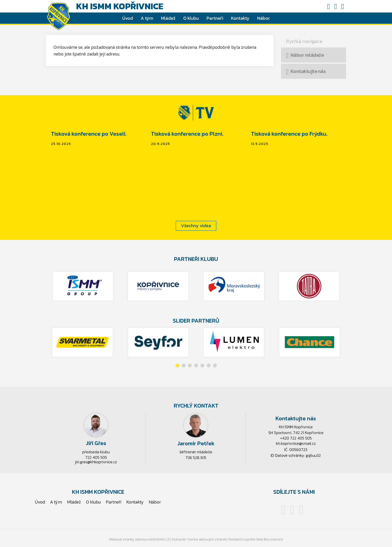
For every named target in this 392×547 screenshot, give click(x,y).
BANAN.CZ (161, 539)
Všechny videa (196, 226)
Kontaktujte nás (308, 71)
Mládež (168, 18)
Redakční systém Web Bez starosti (256, 539)
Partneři (215, 18)
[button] (177, 365)
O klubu (191, 18)
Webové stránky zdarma (128, 539)
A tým (147, 18)
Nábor (264, 18)
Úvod (128, 18)
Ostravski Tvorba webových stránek (199, 539)
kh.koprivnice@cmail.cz (296, 443)
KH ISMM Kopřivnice (120, 6)
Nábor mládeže (307, 55)
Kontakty (240, 18)
